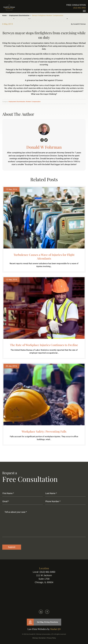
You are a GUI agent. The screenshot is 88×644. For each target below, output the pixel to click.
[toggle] (84, 11)
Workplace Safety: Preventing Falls (44, 431)
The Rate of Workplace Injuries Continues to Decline (44, 345)
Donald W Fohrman (44, 147)
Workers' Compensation (33, 102)
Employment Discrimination (19, 15)
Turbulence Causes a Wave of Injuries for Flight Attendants (44, 257)
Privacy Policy (51, 638)
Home (4, 15)
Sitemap (35, 638)
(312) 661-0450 (79, 8)
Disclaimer (42, 638)
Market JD (55, 629)
